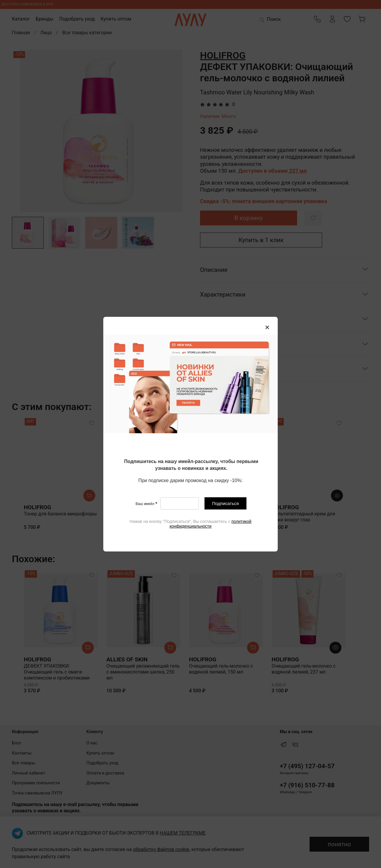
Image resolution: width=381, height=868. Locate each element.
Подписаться (226, 503)
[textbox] (191, 465)
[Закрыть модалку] (267, 328)
